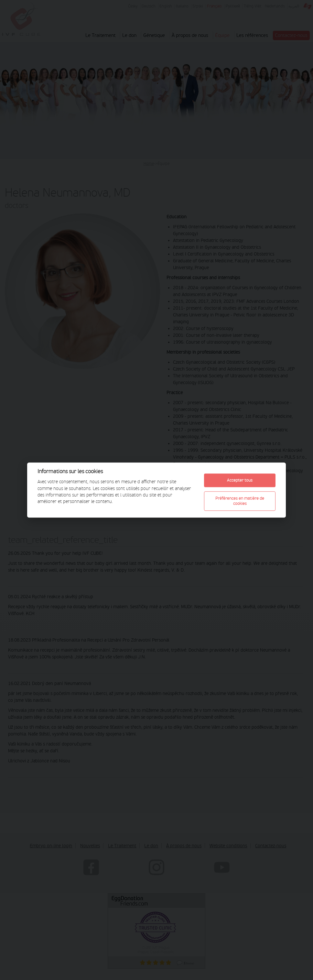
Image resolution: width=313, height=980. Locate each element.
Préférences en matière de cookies (240, 501)
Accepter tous (240, 480)
